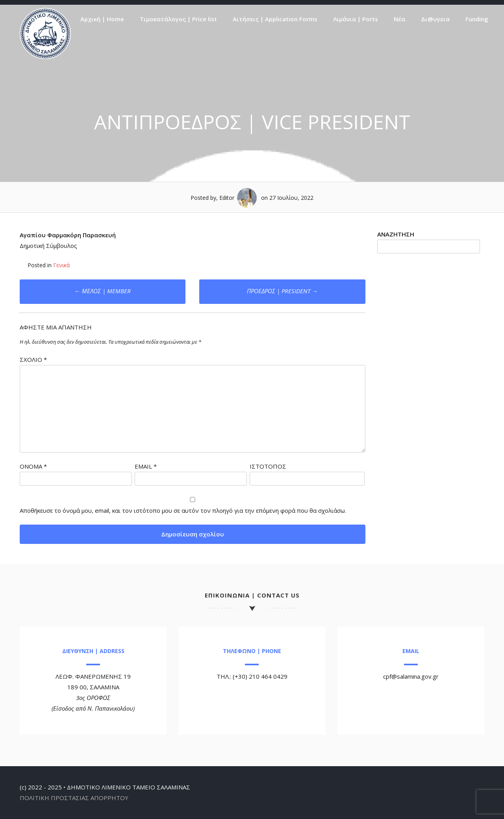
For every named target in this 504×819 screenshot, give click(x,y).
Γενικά (61, 265)
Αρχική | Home (102, 19)
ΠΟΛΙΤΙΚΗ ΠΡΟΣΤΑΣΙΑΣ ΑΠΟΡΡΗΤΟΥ (74, 798)
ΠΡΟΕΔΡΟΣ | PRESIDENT (282, 291)
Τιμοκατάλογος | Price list (178, 19)
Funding (477, 19)
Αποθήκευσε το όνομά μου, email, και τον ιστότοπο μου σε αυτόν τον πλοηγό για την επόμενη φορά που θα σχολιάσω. (183, 510)
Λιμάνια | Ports (356, 19)
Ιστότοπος (268, 466)
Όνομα (33, 466)
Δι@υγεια (435, 19)
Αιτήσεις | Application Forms (275, 19)
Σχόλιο (33, 359)
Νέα (399, 19)
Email (146, 466)
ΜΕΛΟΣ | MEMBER (103, 291)
